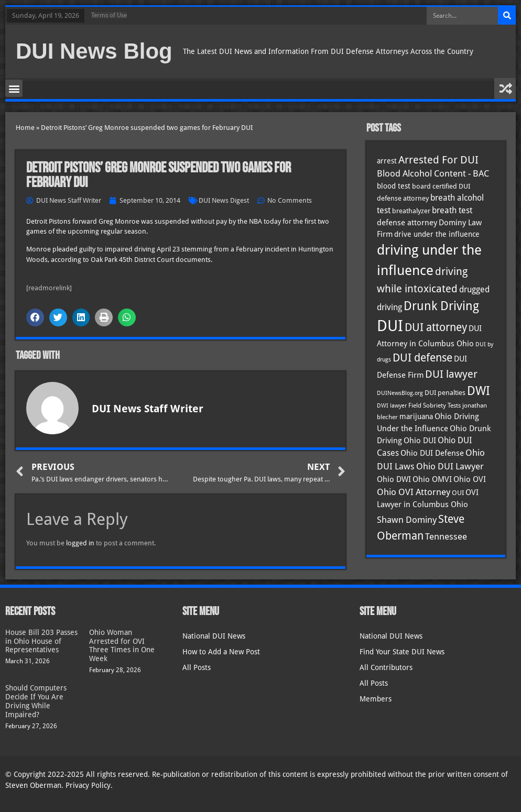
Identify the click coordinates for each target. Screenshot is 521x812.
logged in (80, 543)
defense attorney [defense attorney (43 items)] (407, 223)
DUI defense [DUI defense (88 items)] (422, 358)
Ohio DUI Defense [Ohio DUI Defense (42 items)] (432, 453)
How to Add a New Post (221, 652)
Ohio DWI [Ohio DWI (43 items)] (394, 479)
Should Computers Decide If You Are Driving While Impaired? (36, 701)
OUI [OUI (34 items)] (458, 493)
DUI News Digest (224, 200)
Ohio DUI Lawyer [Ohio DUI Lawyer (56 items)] (450, 466)
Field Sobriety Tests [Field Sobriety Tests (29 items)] (435, 405)
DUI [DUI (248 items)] (390, 326)
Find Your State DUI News (402, 652)
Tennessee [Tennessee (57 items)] (446, 536)
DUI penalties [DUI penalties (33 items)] (445, 393)
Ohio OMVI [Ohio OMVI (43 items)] (432, 479)
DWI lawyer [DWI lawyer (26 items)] (392, 406)
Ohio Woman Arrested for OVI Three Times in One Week (122, 645)
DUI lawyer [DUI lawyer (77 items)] (451, 374)
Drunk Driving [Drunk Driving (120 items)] (441, 306)
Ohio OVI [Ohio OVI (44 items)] (470, 479)
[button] (14, 88)
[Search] (507, 16)
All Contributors (386, 667)
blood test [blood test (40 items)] (394, 186)
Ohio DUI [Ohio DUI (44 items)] (420, 441)
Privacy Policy (88, 785)
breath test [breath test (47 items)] (452, 210)
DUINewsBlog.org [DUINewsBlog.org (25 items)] (400, 393)
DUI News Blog (94, 51)
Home (25, 128)
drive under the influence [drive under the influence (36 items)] (437, 234)
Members (376, 699)
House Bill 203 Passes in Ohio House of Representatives (41, 641)
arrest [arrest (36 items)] (387, 161)
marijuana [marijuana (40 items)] (416, 416)
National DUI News (214, 636)
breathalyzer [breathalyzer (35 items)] (411, 211)
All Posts (197, 667)
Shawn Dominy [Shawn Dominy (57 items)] (407, 520)
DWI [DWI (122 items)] (479, 391)
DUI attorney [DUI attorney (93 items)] (436, 327)
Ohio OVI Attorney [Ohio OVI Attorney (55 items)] (414, 492)
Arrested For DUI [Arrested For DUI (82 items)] (438, 160)
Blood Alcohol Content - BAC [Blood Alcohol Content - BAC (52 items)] (433, 174)
